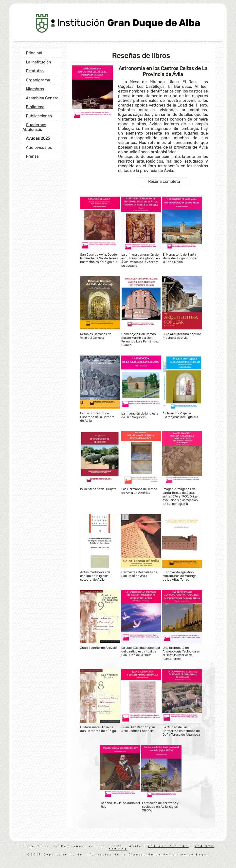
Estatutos (35, 71)
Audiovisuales (39, 147)
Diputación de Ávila (152, 855)
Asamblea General (43, 98)
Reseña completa (164, 181)
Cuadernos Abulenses (34, 127)
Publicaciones (39, 116)
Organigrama (38, 80)
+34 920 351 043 (168, 846)
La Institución (38, 62)
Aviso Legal (195, 855)
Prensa (32, 156)
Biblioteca (35, 107)
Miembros (35, 89)
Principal (34, 53)
